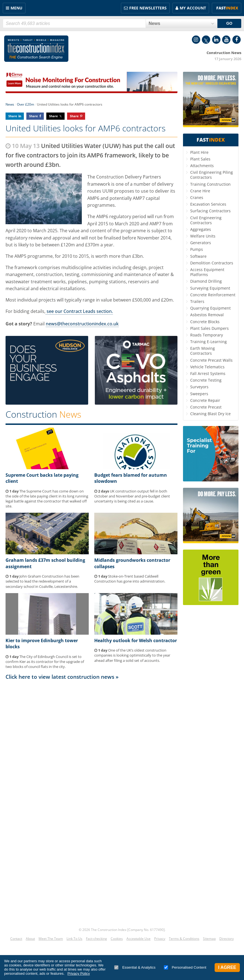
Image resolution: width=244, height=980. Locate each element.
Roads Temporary (207, 335)
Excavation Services (208, 204)
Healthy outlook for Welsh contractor (136, 640)
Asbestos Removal (207, 315)
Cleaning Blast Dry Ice (210, 414)
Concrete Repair (205, 400)
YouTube (226, 40)
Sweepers (199, 394)
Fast (227, 8)
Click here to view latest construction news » (62, 677)
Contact (16, 939)
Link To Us (74, 939)
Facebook (237, 40)
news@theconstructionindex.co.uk (82, 324)
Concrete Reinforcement (213, 295)
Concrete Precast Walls (211, 360)
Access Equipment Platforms (207, 272)
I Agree (227, 967)
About (30, 939)
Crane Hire (200, 191)
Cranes (197, 197)
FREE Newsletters (148, 8)
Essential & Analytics (135, 967)
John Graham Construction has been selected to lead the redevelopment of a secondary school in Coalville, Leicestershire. (42, 581)
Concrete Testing (206, 380)
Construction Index (36, 49)
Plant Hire (199, 152)
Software (198, 256)
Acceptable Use (138, 939)
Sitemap (209, 939)
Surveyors (199, 387)
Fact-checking (96, 939)
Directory (227, 939)
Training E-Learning (209, 342)
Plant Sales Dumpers (209, 328)
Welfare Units (203, 236)
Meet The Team (51, 939)
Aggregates (201, 229)
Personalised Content (185, 967)
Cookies (117, 939)
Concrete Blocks (205, 322)
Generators (201, 243)
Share (13, 116)
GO (229, 23)
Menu (16, 8)
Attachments (202, 166)
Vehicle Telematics (207, 367)
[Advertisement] (91, 736)
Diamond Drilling (206, 281)
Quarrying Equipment (210, 308)
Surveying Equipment (210, 288)
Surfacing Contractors (210, 211)
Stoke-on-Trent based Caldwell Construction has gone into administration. (130, 579)
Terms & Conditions (184, 939)
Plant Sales (200, 159)
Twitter (206, 40)
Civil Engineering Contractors (206, 220)
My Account (193, 8)
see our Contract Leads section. (79, 311)
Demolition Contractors (212, 263)
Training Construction (210, 184)
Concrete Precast (206, 407)
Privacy (160, 939)
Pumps (197, 249)
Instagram (196, 40)
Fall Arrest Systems (208, 373)
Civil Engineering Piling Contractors (212, 175)
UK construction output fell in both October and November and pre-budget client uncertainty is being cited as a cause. (132, 496)
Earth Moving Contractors (203, 351)
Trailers (197, 301)
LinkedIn (216, 40)
